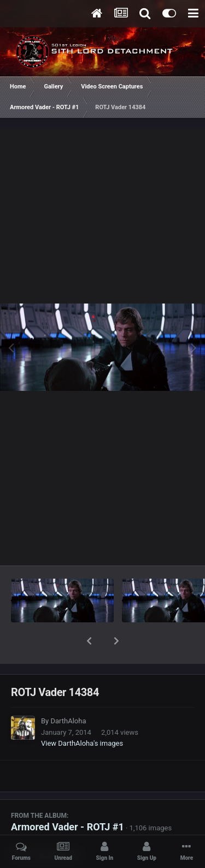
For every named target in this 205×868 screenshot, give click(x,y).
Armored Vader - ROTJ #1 (68, 798)
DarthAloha (68, 692)
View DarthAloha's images (82, 715)
